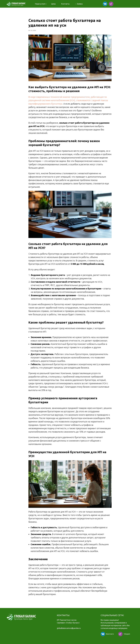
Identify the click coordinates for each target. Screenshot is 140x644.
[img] (105, 4)
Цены (53, 4)
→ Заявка (79, 4)
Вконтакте (110, 634)
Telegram (127, 634)
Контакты (65, 4)
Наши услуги (40, 4)
